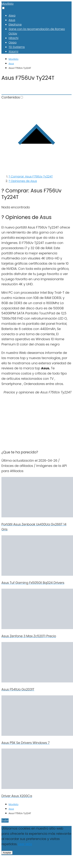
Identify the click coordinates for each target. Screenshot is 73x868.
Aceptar (7, 853)
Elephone (15, 25)
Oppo (13, 42)
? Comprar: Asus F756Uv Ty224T (31, 176)
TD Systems (17, 47)
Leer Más (25, 844)
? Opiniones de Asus (23, 181)
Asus (12, 20)
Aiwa (12, 16)
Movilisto (8, 4)
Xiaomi (13, 51)
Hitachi (14, 38)
